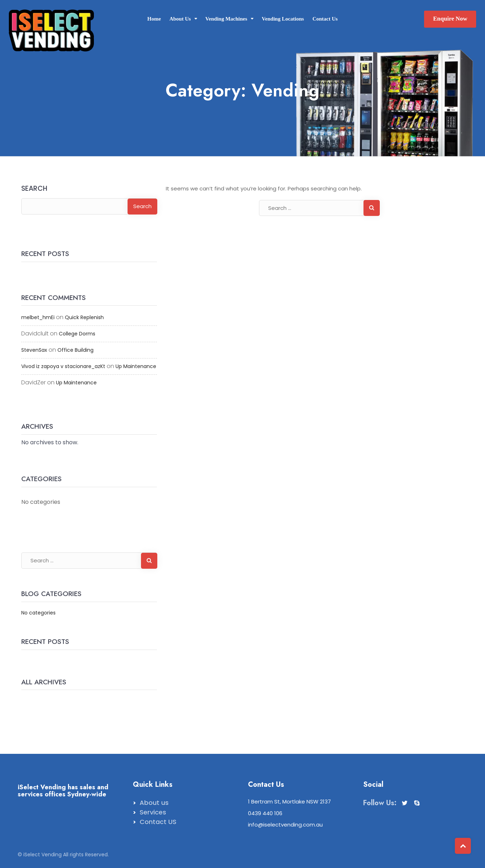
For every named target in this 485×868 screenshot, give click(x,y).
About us (154, 803)
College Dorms (77, 334)
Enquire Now (450, 19)
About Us (180, 19)
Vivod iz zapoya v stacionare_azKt (63, 366)
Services (153, 812)
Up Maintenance (136, 366)
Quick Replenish (84, 317)
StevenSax (34, 350)
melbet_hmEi (38, 317)
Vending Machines (226, 19)
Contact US (158, 822)
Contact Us (325, 19)
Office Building (75, 350)
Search (34, 189)
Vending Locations (283, 19)
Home (154, 19)
